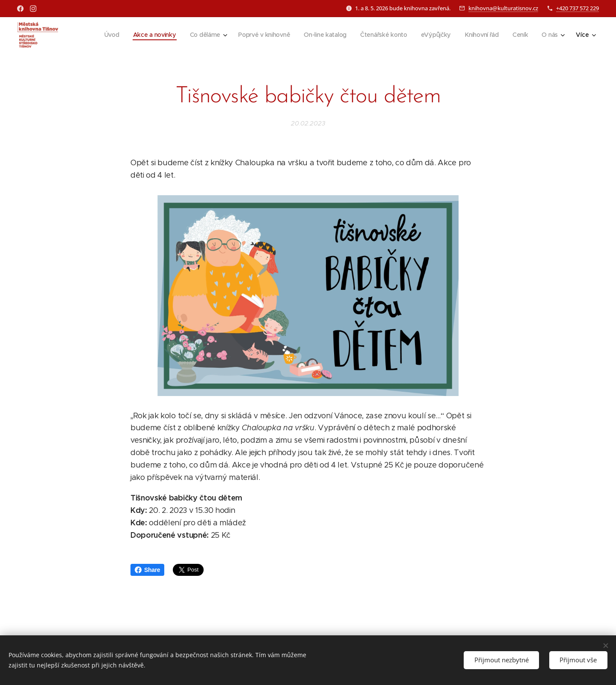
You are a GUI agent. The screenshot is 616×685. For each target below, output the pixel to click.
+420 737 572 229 (577, 8)
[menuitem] (107, 35)
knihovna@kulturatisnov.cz (503, 8)
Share (147, 570)
